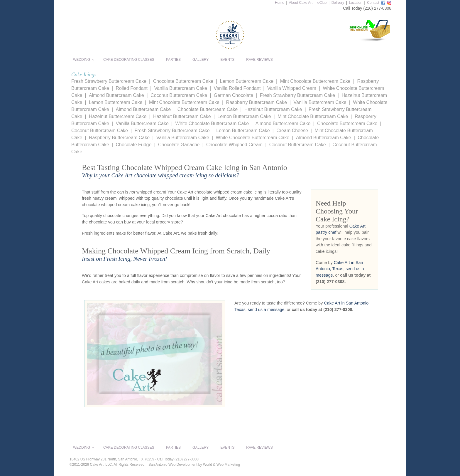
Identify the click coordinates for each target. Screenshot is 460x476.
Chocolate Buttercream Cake (183, 81)
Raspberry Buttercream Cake (257, 102)
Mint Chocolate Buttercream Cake (315, 81)
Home (280, 3)
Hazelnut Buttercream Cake (273, 109)
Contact (373, 3)
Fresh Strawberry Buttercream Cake (109, 81)
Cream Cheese (292, 131)
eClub (322, 3)
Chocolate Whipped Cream (234, 145)
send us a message (266, 310)
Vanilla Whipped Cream (292, 88)
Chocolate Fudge (134, 145)
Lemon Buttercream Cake (247, 81)
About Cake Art (301, 3)
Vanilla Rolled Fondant (237, 88)
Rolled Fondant (132, 88)
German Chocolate (234, 95)
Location (355, 3)
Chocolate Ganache (179, 145)
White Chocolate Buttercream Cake (212, 123)
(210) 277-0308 (377, 8)
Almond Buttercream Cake (116, 95)
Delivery (338, 3)
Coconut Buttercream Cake (179, 95)
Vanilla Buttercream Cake (181, 88)
